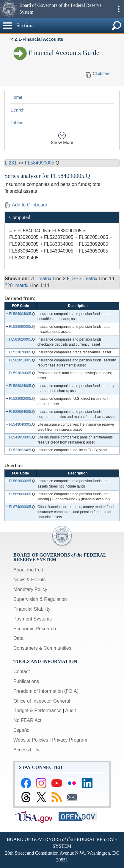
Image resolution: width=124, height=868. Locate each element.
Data (18, 638)
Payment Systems (33, 619)
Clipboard (102, 73)
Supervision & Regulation (40, 599)
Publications (26, 681)
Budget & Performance (37, 710)
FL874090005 (20, 507)
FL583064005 (20, 412)
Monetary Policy (30, 589)
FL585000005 (20, 494)
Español (22, 730)
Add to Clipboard (26, 205)
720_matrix (17, 285)
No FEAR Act (27, 720)
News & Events (29, 580)
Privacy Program (70, 740)
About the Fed (28, 570)
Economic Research (35, 629)
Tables (17, 122)
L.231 (11, 163)
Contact (22, 672)
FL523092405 (20, 450)
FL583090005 (20, 327)
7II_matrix (41, 279)
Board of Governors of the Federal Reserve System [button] (60, 9)
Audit (70, 710)
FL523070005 (20, 352)
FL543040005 (20, 424)
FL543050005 (20, 437)
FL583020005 (20, 339)
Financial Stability (32, 609)
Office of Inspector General (42, 701)
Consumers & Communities (42, 648)
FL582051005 (20, 360)
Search (18, 110)
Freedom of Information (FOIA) (46, 691)
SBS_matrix (85, 279)
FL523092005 (20, 399)
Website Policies (31, 740)
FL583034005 (20, 386)
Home (16, 97)
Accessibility (26, 750)
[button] (9, 9)
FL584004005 (20, 314)
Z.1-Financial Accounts (39, 39)
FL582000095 (20, 481)
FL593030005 (20, 373)
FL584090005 (40, 163)
